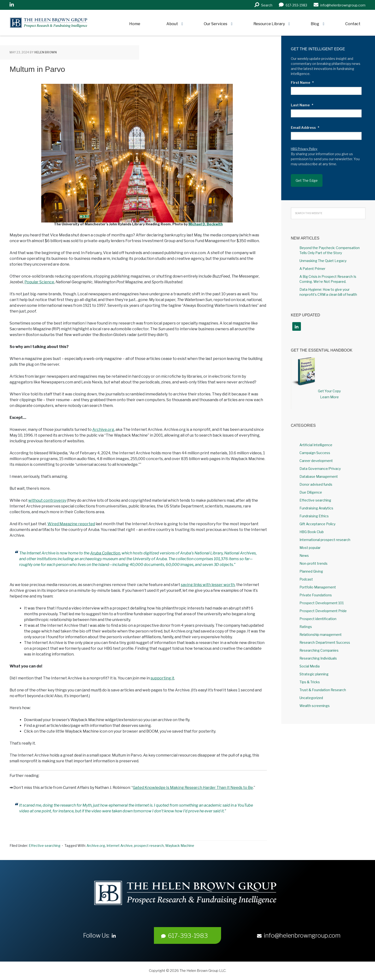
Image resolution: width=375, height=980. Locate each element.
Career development (316, 461)
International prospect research (325, 540)
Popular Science (39, 282)
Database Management (319, 476)
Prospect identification (318, 619)
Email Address (305, 128)
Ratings (306, 627)
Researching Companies (319, 650)
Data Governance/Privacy (320, 469)
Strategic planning (314, 674)
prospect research (149, 846)
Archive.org (103, 430)
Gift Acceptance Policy (317, 524)
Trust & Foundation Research (323, 690)
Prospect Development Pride (323, 611)
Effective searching (45, 846)
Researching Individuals (318, 658)
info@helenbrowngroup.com (299, 935)
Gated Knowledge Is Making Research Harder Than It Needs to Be (193, 788)
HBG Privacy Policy (304, 149)
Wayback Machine (180, 846)
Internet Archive (120, 846)
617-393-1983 (184, 936)
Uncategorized (311, 698)
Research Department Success (325, 642)
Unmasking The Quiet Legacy (323, 261)
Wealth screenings (315, 706)
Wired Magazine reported (71, 524)
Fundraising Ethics (314, 516)
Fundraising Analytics (316, 508)
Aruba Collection (105, 553)
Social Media (310, 666)
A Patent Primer (312, 269)
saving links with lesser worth (208, 585)
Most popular (310, 548)
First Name (302, 83)
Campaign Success (315, 453)
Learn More (329, 397)
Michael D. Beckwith (206, 224)
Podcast (306, 579)
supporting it (162, 678)
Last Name (302, 105)
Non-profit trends (313, 563)
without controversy (47, 500)
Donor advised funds (316, 484)
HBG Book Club (312, 532)
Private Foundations (316, 595)
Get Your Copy (329, 391)
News (304, 556)
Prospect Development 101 (322, 603)
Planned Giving (311, 571)
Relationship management (321, 635)
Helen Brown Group (54, 23)
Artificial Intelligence (316, 445)
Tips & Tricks (310, 682)
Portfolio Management (318, 587)
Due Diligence (311, 492)
